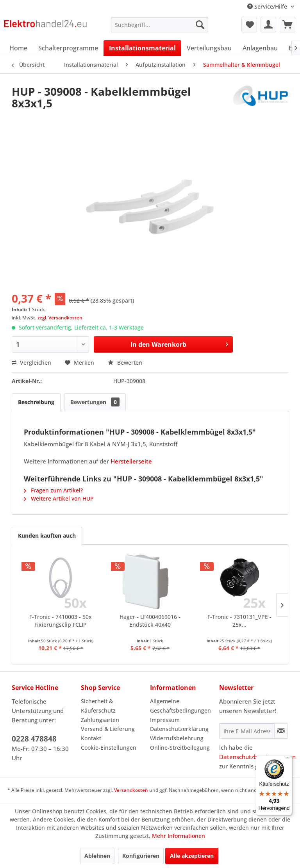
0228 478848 (34, 739)
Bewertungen (95, 402)
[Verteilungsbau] (209, 48)
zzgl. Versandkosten (60, 318)
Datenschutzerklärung (179, 729)
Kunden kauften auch (47, 536)
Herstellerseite (131, 461)
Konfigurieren (141, 856)
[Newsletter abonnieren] (281, 731)
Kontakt (91, 738)
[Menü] (287, 760)
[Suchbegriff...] (160, 25)
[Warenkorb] (287, 25)
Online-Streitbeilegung (180, 748)
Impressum (165, 720)
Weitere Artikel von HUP (59, 498)
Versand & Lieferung (108, 729)
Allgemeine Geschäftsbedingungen (180, 706)
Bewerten (125, 363)
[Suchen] (200, 25)
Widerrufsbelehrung (177, 738)
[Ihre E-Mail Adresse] (247, 731)
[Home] (18, 48)
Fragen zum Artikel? (53, 490)
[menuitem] (160, 25)
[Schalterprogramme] (68, 48)
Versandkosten (131, 790)
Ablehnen (97, 856)
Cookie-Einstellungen (109, 748)
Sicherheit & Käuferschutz (98, 706)
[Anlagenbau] (260, 48)
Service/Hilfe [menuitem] (268, 6)
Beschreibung (36, 402)
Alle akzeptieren (192, 856)
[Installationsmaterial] (142, 48)
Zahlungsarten (100, 720)
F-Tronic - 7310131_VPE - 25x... (239, 621)
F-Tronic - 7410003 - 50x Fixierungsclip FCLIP (61, 621)
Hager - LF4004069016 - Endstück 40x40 (150, 621)
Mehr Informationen (179, 836)
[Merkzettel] (249, 25)
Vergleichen (31, 363)
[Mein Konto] (268, 25)
